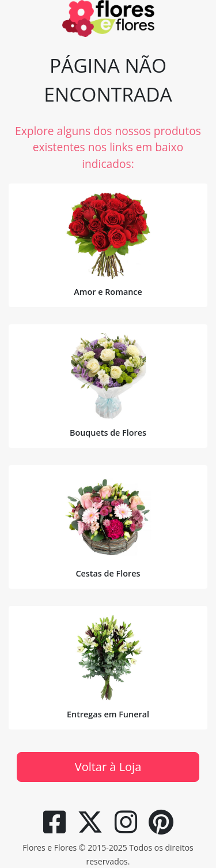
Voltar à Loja (108, 767)
